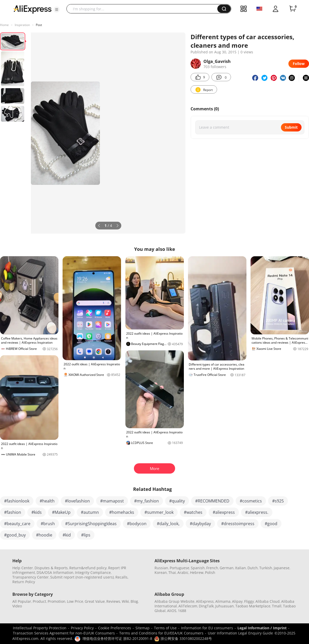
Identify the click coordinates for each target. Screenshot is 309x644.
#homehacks (122, 512)
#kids (37, 512)
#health (47, 501)
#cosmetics (251, 501)
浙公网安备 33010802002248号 (183, 638)
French (212, 568)
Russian (161, 568)
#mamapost (112, 501)
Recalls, (122, 577)
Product (39, 601)
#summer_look (159, 512)
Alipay (237, 601)
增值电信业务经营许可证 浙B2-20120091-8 (117, 638)
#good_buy (15, 535)
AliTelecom (188, 606)
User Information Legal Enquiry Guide (240, 633)
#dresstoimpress (238, 524)
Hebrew (197, 572)
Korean (161, 572)
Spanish (198, 568)
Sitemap (143, 628)
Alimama (223, 601)
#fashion (13, 512)
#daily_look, (168, 524)
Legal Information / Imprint (262, 628)
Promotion (57, 601)
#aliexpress (224, 512)
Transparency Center (31, 577)
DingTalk (206, 606)
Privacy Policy (82, 628)
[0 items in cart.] (293, 9)
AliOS (172, 611)
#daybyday (200, 524)
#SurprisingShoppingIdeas (91, 524)
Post (39, 25)
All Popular (22, 601)
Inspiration (22, 25)
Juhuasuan (225, 606)
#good (271, 524)
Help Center (23, 568)
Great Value (95, 601)
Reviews (113, 601)
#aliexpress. (257, 512)
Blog (134, 601)
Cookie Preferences (115, 628)
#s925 (278, 501)
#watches (193, 512)
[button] (57, 10)
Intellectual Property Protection (40, 628)
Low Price (75, 601)
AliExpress (205, 601)
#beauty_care (17, 524)
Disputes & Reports (51, 568)
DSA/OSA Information (55, 572)
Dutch (253, 568)
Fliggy (249, 601)
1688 (182, 611)
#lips (86, 535)
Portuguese (179, 568)
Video (17, 606)
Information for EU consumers (207, 628)
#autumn (90, 512)
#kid (67, 535)
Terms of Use (165, 628)
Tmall (277, 606)
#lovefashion (77, 501)
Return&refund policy (88, 568)
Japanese (282, 568)
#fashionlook (17, 501)
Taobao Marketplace (253, 606)
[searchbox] (144, 9)
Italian (241, 568)
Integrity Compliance (93, 572)
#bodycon (137, 524)
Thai (172, 572)
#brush (48, 524)
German (227, 568)
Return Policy (24, 582)
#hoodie (44, 535)
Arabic (183, 572)
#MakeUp (61, 512)
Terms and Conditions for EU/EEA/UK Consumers (161, 633)
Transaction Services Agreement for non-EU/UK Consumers (64, 633)
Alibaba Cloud (268, 601)
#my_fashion (147, 501)
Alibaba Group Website (174, 601)
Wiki (125, 601)
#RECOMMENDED (212, 501)
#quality (177, 501)
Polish (210, 572)
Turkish (266, 568)
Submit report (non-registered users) (82, 577)
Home (4, 25)
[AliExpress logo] (32, 9)
